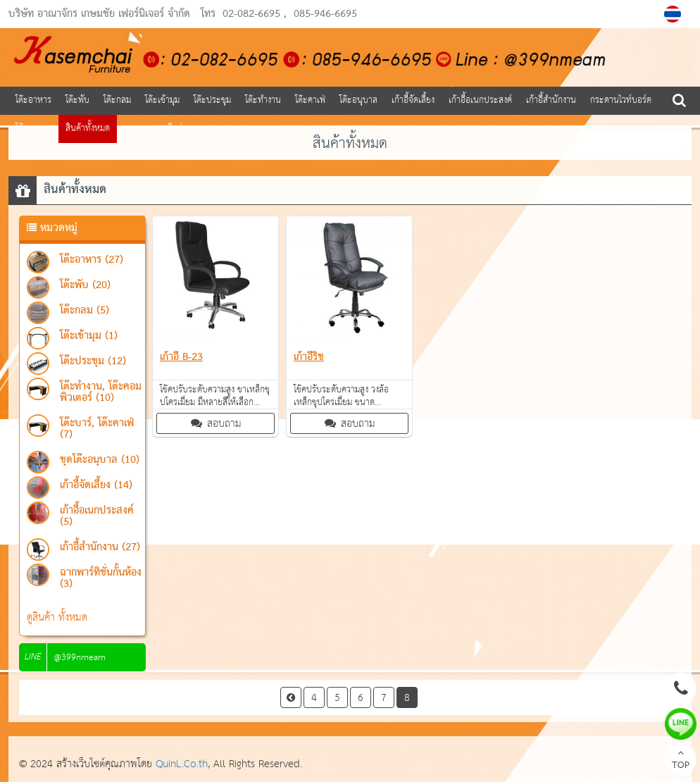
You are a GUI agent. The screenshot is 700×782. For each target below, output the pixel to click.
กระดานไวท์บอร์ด (621, 100)
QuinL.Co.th (182, 764)
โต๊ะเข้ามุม (162, 100)
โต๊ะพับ (77, 100)
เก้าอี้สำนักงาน (551, 100)
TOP (681, 761)
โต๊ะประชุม (212, 100)
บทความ (139, 129)
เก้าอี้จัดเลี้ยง (413, 100)
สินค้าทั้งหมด (88, 129)
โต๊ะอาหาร (33, 100)
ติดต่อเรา (183, 129)
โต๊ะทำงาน (263, 100)
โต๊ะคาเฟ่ (310, 100)
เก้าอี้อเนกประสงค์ (480, 100)
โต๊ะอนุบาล (358, 100)
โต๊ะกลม (117, 100)
